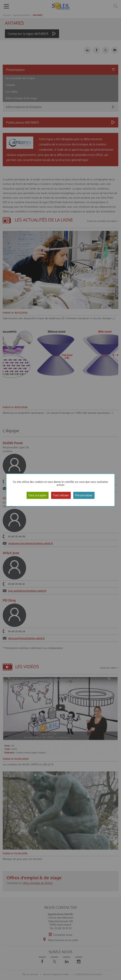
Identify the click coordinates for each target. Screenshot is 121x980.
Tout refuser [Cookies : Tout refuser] (61, 495)
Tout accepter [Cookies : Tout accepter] (38, 495)
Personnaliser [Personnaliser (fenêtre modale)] (84, 495)
